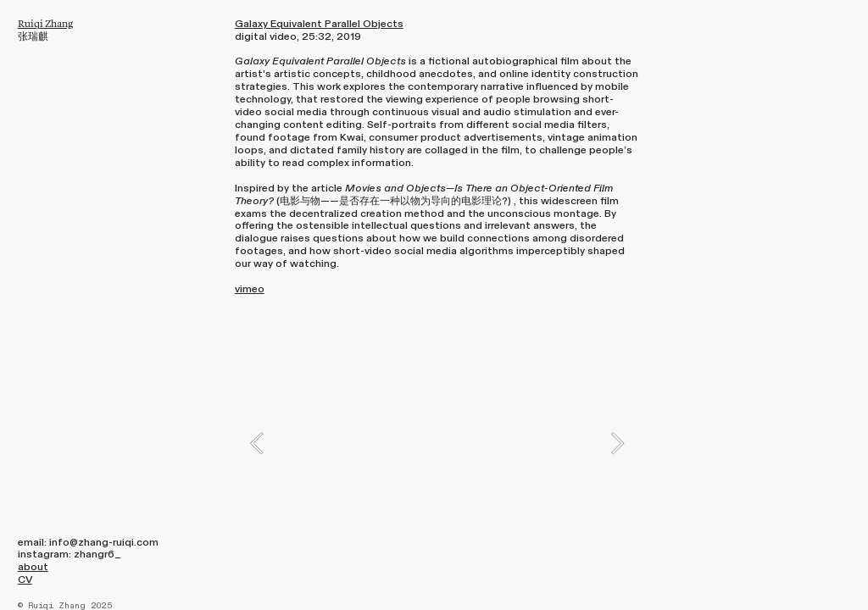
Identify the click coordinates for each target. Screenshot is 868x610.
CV (25, 579)
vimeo (250, 289)
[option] (437, 443)
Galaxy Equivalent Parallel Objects (319, 24)
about (33, 567)
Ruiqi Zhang (45, 23)
